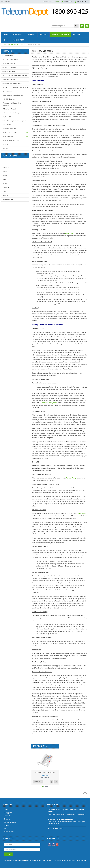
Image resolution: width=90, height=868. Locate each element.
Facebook (49, 846)
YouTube (57, 846)
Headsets (5, 145)
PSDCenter (82, 863)
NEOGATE (6, 188)
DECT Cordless (7, 125)
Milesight (5, 196)
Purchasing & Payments (49, 403)
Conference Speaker (9, 71)
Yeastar (5, 172)
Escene (5, 176)
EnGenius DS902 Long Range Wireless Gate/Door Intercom (66, 813)
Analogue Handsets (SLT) (10, 141)
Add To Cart (38, 784)
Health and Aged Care (9, 79)
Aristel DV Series (8, 137)
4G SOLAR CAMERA (9, 68)
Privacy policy (70, 233)
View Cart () (82, 2)
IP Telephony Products (9, 109)
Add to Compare (56, 784)
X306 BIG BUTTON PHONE (45, 773)
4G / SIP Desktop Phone (10, 60)
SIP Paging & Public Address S (12, 83)
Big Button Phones (8, 117)
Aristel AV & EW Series (10, 133)
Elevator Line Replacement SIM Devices (15, 87)
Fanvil (4, 164)
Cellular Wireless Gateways (11, 113)
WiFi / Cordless (7, 91)
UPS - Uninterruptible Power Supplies (14, 121)
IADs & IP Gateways (9, 99)
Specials (5, 149)
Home (5, 45)
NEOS (4, 192)
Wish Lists (68, 2)
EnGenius (6, 168)
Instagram (53, 846)
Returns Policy (71, 478)
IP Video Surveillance (9, 129)
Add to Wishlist (51, 784)
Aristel (4, 160)
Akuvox (5, 184)
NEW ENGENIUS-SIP (55, 831)
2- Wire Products (8, 56)
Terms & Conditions (16, 45)
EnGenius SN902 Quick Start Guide (61, 821)
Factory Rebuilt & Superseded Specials (15, 75)
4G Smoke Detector (9, 64)
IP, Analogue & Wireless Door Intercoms (12, 104)
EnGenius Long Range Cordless (13, 95)
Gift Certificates (6, 2)
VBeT (4, 180)
